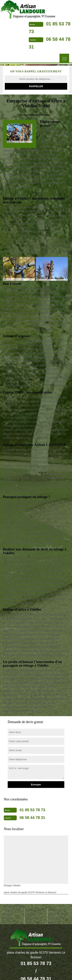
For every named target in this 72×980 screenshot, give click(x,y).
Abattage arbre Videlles (35, 912)
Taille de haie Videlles (11, 920)
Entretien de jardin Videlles (34, 920)
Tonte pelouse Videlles (11, 912)
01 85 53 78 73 (32, 810)
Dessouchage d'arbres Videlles (59, 912)
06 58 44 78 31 (32, 818)
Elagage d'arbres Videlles (59, 920)
